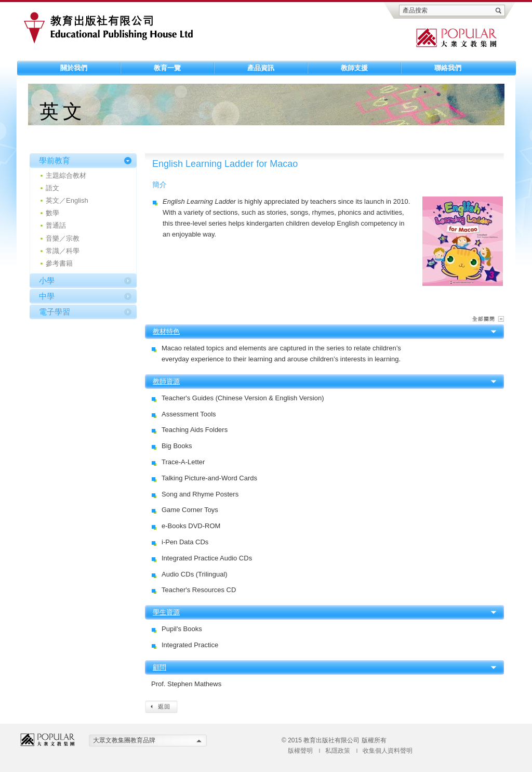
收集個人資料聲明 (388, 751)
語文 (52, 188)
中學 (47, 296)
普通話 (56, 225)
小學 (47, 280)
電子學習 (55, 312)
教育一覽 (167, 68)
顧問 (159, 667)
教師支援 (354, 68)
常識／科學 (63, 251)
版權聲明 (300, 751)
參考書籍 (59, 263)
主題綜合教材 (66, 175)
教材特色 (166, 331)
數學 (52, 213)
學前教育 (55, 160)
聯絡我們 (448, 68)
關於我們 (74, 68)
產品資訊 (261, 68)
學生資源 (166, 612)
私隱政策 (338, 751)
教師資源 (166, 381)
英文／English (67, 200)
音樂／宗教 (63, 238)
